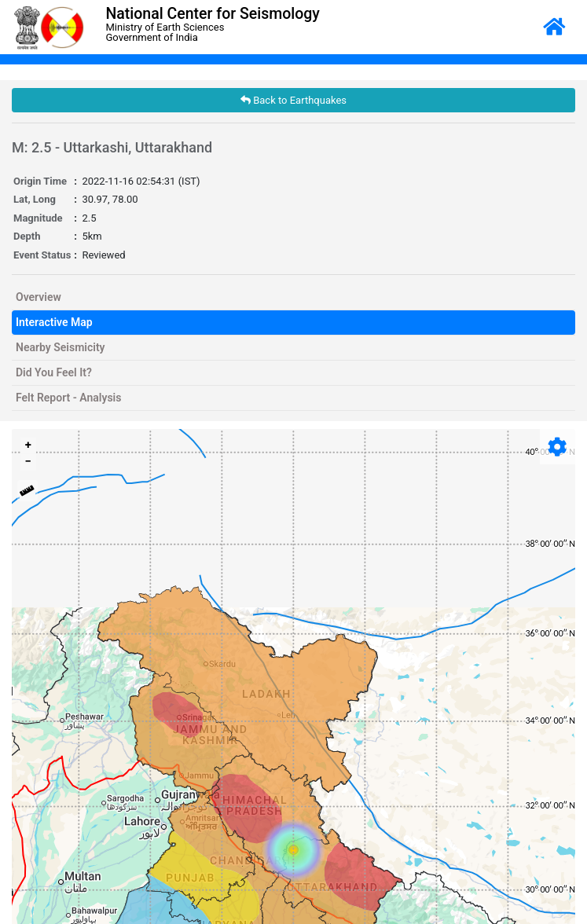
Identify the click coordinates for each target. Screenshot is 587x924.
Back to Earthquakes (293, 100)
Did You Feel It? (54, 372)
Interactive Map (54, 322)
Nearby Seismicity (61, 347)
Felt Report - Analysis (68, 398)
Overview (39, 297)
